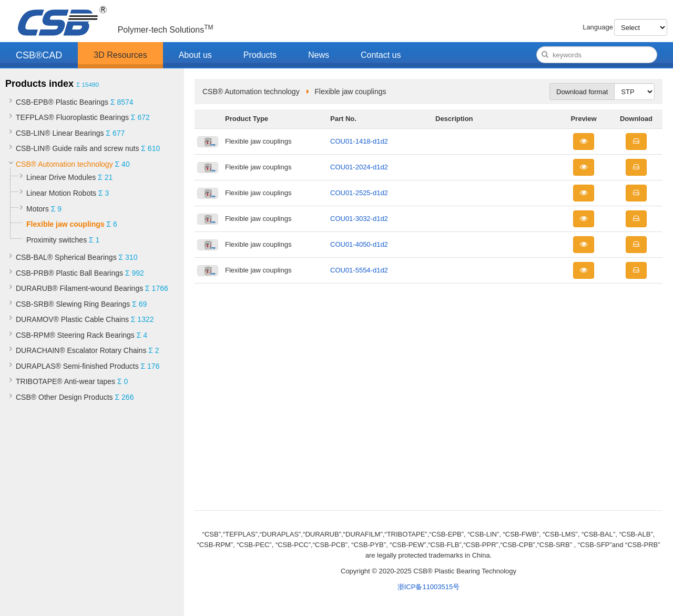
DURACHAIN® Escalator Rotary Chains (81, 350)
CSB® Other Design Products (64, 397)
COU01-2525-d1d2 (359, 193)
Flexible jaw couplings (65, 224)
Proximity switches (57, 240)
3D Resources (120, 55)
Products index (39, 84)
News (319, 55)
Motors (38, 209)
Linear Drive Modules (61, 177)
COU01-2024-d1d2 (359, 167)
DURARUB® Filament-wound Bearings (79, 288)
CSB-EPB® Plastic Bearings (62, 102)
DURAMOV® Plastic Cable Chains (72, 319)
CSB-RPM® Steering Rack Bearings (75, 335)
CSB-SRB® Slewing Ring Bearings (73, 304)
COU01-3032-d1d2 (359, 219)
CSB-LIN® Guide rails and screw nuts (77, 148)
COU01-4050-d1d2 (359, 244)
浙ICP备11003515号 (429, 587)
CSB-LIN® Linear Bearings (60, 133)
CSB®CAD (39, 55)
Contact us (381, 55)
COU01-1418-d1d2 (359, 141)
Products (260, 55)
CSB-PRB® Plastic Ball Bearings (69, 273)
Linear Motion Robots (61, 193)
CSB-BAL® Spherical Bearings (66, 257)
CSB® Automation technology (64, 164)
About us (195, 55)
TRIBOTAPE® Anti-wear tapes (65, 381)
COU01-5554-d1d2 (359, 270)
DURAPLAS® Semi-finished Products (77, 366)
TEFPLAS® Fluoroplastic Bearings (72, 117)
